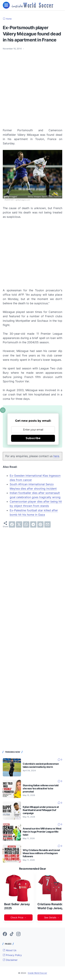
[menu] (6, 5)
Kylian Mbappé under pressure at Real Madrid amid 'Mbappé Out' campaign (41, 810)
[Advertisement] (32, 87)
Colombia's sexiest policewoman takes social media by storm (41, 765)
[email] (47, 524)
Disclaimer (10, 960)
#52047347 (9, 200)
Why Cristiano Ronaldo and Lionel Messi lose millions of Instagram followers (41, 853)
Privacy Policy (12, 955)
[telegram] (33, 524)
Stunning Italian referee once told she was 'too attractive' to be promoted (41, 788)
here (56, 456)
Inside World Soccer (37, 973)
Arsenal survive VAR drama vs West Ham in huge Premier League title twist (42, 832)
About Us (10, 950)
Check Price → (18, 917)
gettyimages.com (23, 200)
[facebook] (12, 524)
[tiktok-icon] (12, 934)
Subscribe (33, 438)
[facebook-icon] (5, 934)
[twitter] (19, 524)
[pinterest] (40, 524)
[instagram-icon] (18, 934)
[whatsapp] (26, 524)
